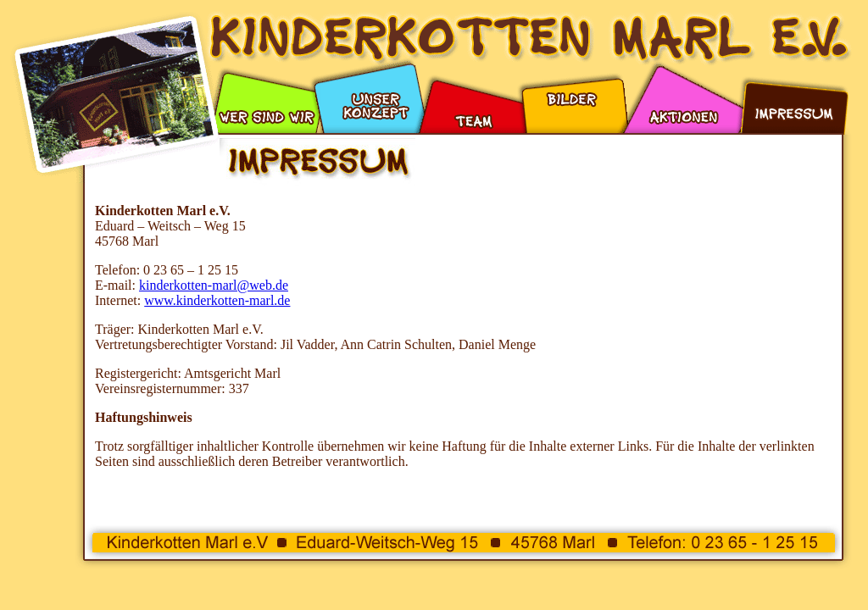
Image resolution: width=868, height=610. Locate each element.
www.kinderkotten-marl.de (217, 300)
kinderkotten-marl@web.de (214, 285)
